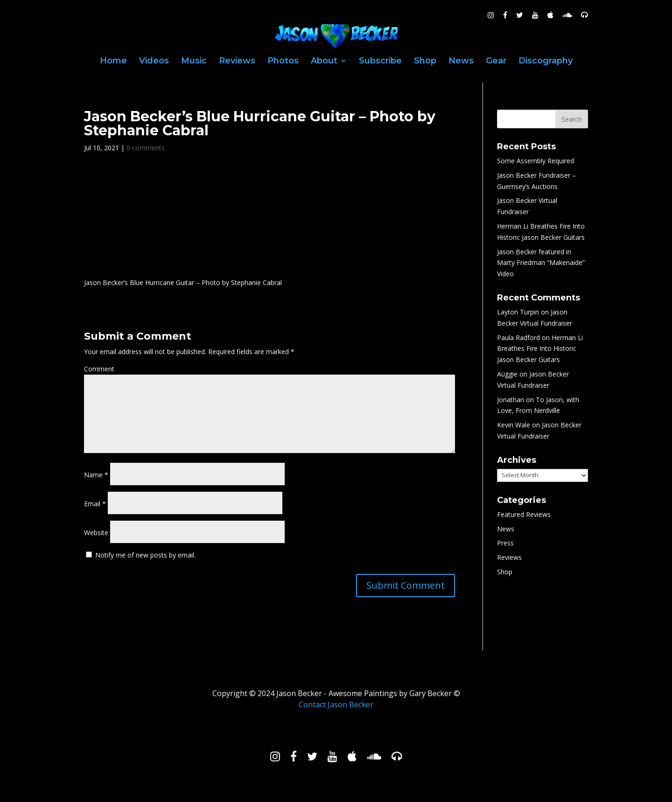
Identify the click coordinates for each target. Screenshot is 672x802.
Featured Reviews (524, 514)
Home (113, 62)
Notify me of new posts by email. (145, 555)
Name (96, 475)
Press (505, 543)
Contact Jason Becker (336, 704)
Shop (425, 62)
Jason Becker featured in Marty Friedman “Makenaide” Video (541, 263)
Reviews (237, 62)
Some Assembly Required (535, 161)
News (461, 62)
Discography (546, 62)
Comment (99, 369)
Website (96, 533)
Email (95, 504)
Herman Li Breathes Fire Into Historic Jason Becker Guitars (540, 349)
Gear (496, 62)
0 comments (146, 148)
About (324, 62)
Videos (154, 62)
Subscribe (380, 62)
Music (194, 62)
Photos (283, 62)
